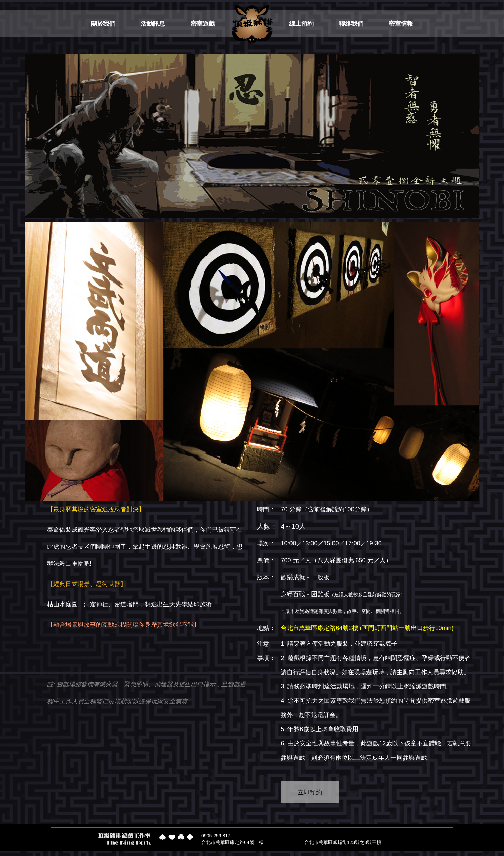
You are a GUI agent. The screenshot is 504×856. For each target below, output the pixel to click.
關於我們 (103, 24)
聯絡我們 (351, 24)
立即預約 (310, 792)
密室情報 (401, 24)
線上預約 (301, 24)
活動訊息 (153, 24)
